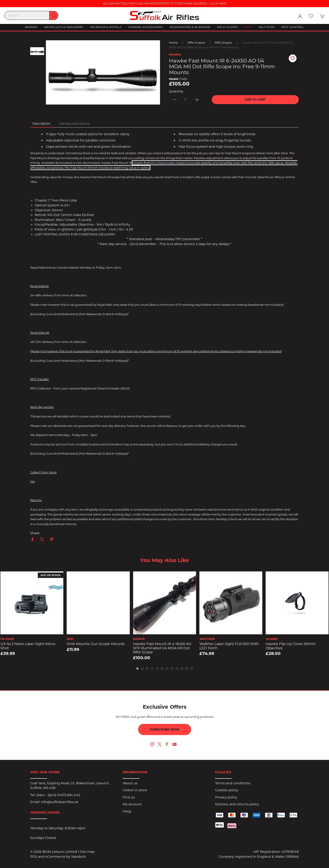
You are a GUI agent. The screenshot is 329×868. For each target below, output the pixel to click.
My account (132, 804)
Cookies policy (227, 790)
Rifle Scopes (196, 43)
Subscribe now (165, 729)
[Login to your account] (300, 16)
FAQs (127, 811)
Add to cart (255, 99)
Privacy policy (226, 797)
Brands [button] (31, 27)
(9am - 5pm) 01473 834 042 (58, 795)
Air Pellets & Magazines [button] (64, 27)
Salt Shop (267, 27)
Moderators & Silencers (190, 27)
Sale (248, 27)
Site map (87, 852)
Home (173, 43)
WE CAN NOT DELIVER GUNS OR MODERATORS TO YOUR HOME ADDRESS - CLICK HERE (165, 3)
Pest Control (293, 27)
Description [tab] (41, 124)
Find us (129, 797)
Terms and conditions (233, 783)
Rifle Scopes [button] (228, 27)
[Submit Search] (54, 15)
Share (35, 533)
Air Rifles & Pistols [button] (106, 27)
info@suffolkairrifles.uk (60, 802)
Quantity (176, 91)
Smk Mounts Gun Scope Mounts (96, 644)
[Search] (31, 15)
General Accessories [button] (146, 27)
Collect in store (135, 790)
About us (130, 783)
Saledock (79, 857)
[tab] (137, 669)
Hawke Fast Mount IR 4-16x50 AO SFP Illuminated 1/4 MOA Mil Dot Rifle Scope (162, 648)
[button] (311, 16)
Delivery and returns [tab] (75, 124)
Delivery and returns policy (237, 804)
